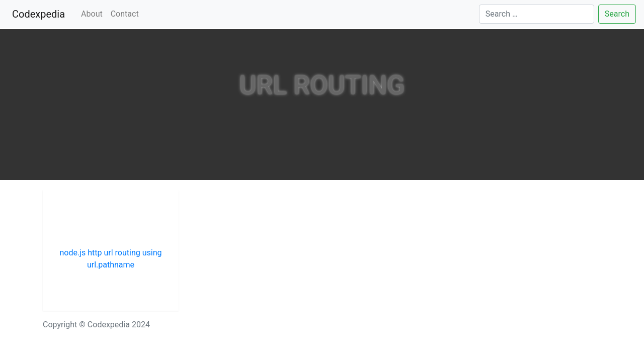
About (92, 14)
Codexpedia (41, 13)
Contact (125, 14)
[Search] (537, 14)
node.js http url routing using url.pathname (111, 259)
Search (617, 14)
